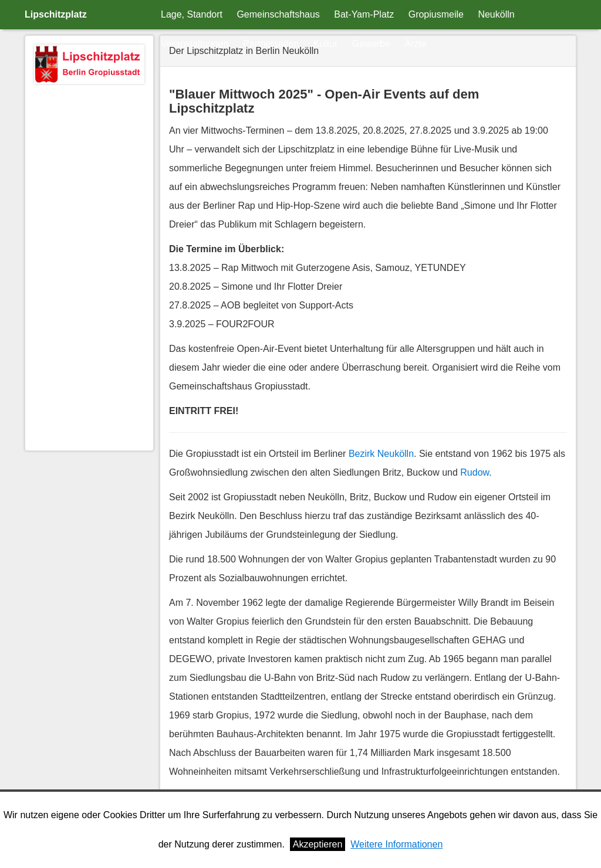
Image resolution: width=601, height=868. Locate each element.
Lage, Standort (192, 14)
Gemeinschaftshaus (278, 14)
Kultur (326, 44)
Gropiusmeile (436, 14)
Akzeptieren (318, 844)
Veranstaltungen (195, 44)
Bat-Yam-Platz (364, 14)
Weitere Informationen (396, 844)
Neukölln (496, 14)
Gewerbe (371, 44)
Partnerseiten (271, 44)
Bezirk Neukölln (381, 454)
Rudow (475, 472)
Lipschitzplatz (56, 14)
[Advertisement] (89, 266)
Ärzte (415, 44)
